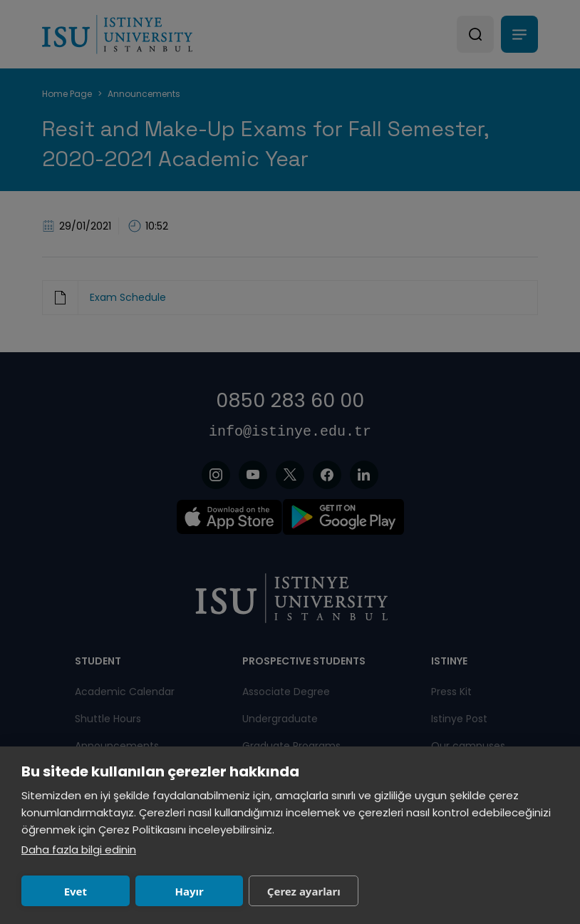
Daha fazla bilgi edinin (79, 849)
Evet (76, 891)
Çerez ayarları (304, 891)
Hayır (189, 891)
